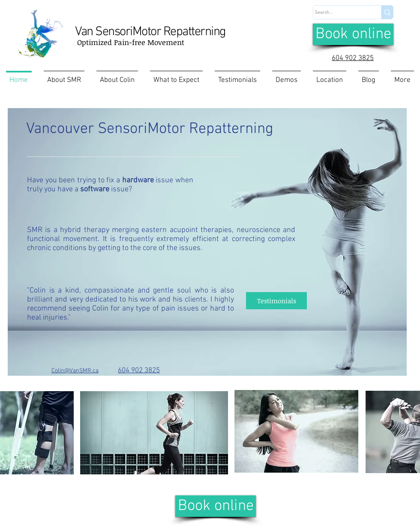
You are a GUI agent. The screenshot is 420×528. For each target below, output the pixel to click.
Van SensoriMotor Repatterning (150, 32)
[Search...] (339, 12)
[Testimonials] (276, 301)
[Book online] (353, 34)
